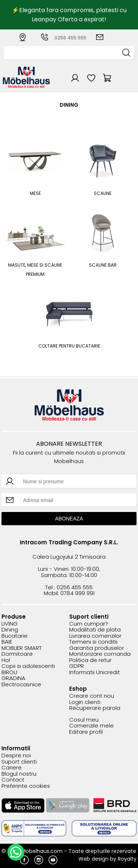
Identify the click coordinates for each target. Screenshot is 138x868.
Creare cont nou (92, 696)
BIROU (9, 673)
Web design (93, 859)
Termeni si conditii (93, 642)
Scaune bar (103, 265)
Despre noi (16, 756)
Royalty (127, 859)
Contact (13, 780)
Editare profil (86, 732)
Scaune (103, 193)
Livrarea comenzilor (95, 636)
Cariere (12, 768)
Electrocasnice (21, 685)
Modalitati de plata (95, 630)
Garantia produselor (97, 648)
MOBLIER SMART (22, 648)
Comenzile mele (91, 726)
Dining (10, 630)
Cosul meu (84, 720)
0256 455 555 (63, 38)
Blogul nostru (19, 774)
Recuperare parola (95, 708)
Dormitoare (17, 654)
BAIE (7, 642)
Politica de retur (90, 660)
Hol (6, 660)
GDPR (77, 666)
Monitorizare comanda (100, 654)
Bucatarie (15, 636)
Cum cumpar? (89, 624)
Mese (35, 193)
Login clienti (85, 702)
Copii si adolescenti (28, 666)
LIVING (10, 624)
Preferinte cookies (26, 786)
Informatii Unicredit (95, 673)
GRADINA (13, 678)
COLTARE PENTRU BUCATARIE (69, 346)
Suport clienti (19, 762)
